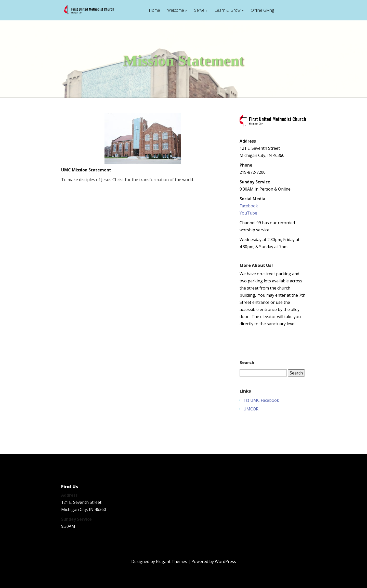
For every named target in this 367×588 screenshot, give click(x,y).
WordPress (225, 561)
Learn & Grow (228, 11)
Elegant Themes (172, 561)
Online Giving (262, 11)
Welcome (176, 11)
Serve (199, 11)
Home (154, 11)
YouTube (248, 213)
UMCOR (251, 409)
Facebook (249, 206)
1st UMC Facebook (261, 400)
